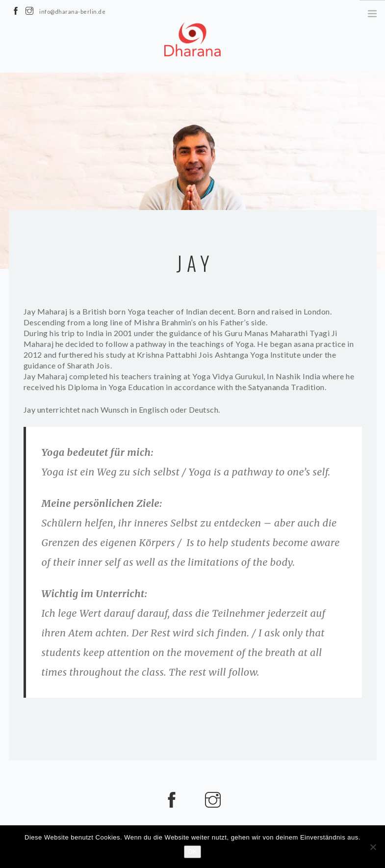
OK (192, 852)
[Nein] (373, 847)
